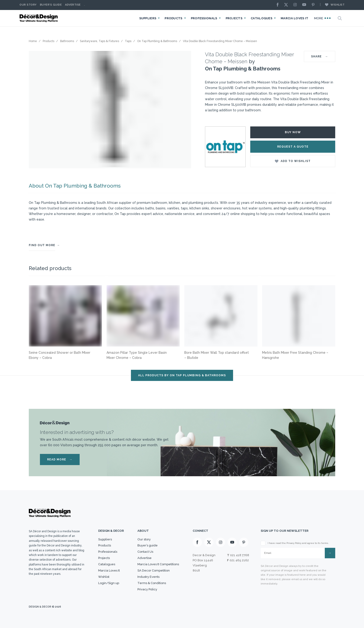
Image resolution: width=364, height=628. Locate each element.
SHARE (320, 56)
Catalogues (262, 18)
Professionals (204, 18)
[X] (287, 5)
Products (173, 18)
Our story (28, 5)
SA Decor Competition (154, 570)
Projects (234, 18)
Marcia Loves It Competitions (158, 564)
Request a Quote (293, 147)
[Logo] (39, 18)
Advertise (73, 5)
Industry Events (148, 577)
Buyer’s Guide (51, 5)
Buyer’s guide (148, 545)
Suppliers (148, 18)
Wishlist (332, 5)
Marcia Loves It (295, 18)
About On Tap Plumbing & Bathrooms (75, 186)
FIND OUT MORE (42, 245)
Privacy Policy (147, 589)
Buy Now (293, 132)
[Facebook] (279, 5)
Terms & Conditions (152, 583)
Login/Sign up (109, 583)
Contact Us (145, 552)
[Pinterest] (314, 5)
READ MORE (60, 459)
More (322, 18)
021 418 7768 (240, 555)
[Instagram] (296, 5)
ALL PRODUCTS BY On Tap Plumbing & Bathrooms (182, 375)
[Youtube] (305, 5)
